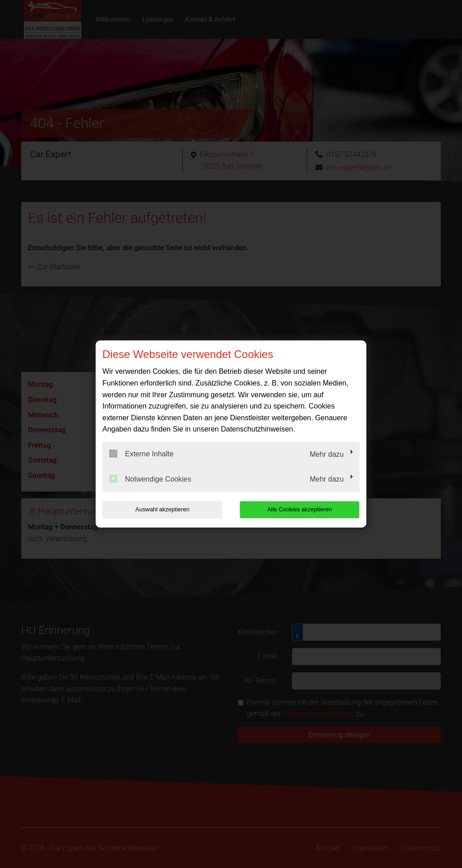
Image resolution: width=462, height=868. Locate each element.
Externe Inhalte (141, 454)
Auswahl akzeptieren (160, 509)
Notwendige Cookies (150, 479)
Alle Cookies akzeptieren (302, 509)
